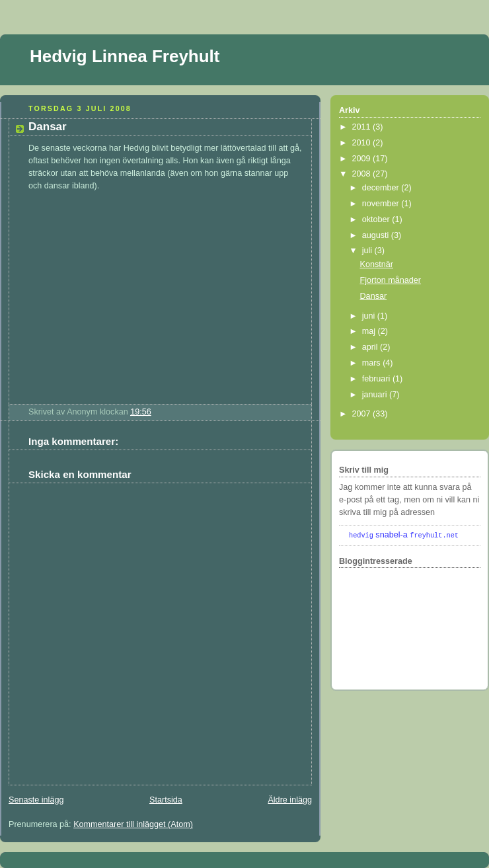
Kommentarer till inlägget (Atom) (133, 824)
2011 (363, 127)
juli (368, 251)
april (371, 347)
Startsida (166, 800)
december (382, 188)
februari (377, 379)
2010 (363, 143)
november (382, 204)
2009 (363, 159)
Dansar (48, 127)
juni (370, 316)
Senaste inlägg (36, 800)
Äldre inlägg (290, 800)
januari (376, 395)
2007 (363, 414)
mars (373, 363)
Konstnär (377, 264)
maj (370, 331)
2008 (363, 174)
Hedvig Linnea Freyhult (125, 56)
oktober (377, 219)
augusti (377, 235)
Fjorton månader (391, 280)
